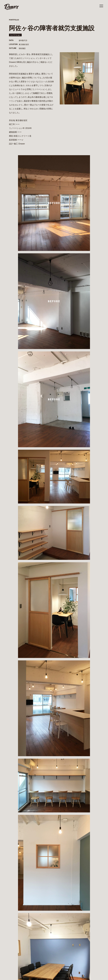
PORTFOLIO (14, 20)
